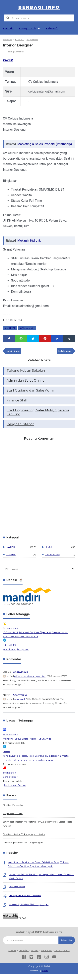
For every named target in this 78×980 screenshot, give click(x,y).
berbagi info (39, 7)
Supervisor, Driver (13, 819)
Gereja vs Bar (11, 783)
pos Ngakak (10, 779)
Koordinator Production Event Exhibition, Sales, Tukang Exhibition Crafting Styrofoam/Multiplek (40, 870)
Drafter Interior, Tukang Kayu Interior (25, 840)
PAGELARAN (53, 561)
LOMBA (11, 561)
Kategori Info (28, 28)
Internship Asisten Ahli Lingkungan (23, 848)
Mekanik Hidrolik (30, 246)
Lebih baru (14, 357)
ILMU (48, 554)
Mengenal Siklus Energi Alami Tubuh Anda (28, 745)
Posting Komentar (16, 52)
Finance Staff (17, 407)
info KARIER (10, 651)
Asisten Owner (17, 893)
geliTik (7, 758)
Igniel (45, 977)
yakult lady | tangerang (16, 655)
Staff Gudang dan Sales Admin (31, 397)
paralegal (20, 705)
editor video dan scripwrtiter (30, 682)
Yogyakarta (30, 334)
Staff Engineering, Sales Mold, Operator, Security (38, 419)
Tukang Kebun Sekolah (26, 377)
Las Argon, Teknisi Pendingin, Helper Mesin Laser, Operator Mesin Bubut (37, 883)
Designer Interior (20, 431)
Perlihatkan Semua (15, 791)
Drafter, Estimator (14, 811)
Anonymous (21, 678)
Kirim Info (54, 28)
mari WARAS (11, 741)
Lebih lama (64, 357)
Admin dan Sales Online (26, 387)
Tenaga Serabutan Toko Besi (25, 902)
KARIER (8, 60)
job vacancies (11, 634)
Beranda (8, 28)
